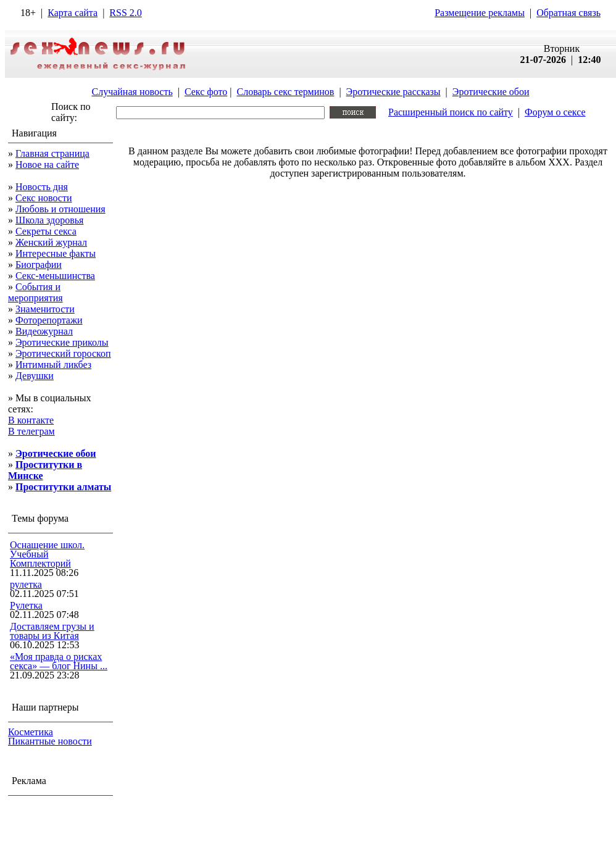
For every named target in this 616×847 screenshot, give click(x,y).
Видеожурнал (44, 331)
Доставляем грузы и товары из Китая (52, 631)
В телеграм (31, 431)
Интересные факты (56, 253)
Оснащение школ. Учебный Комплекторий (47, 554)
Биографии (39, 265)
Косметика (31, 732)
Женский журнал (51, 242)
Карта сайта (73, 13)
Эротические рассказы (393, 92)
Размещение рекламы (480, 13)
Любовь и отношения (60, 209)
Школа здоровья (49, 220)
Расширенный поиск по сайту (451, 112)
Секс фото (206, 92)
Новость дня (42, 187)
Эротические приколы (62, 342)
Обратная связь (568, 13)
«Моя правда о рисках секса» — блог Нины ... (59, 661)
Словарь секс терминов (285, 92)
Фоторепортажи (49, 320)
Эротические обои (491, 92)
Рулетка (26, 605)
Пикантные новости (50, 741)
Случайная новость (132, 92)
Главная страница (52, 153)
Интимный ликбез (53, 365)
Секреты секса (46, 231)
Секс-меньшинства (55, 276)
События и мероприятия (35, 292)
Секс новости (44, 198)
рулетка (26, 584)
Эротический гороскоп (63, 353)
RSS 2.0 (125, 13)
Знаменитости (45, 309)
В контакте (31, 420)
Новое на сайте (47, 165)
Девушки (35, 376)
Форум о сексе (555, 112)
